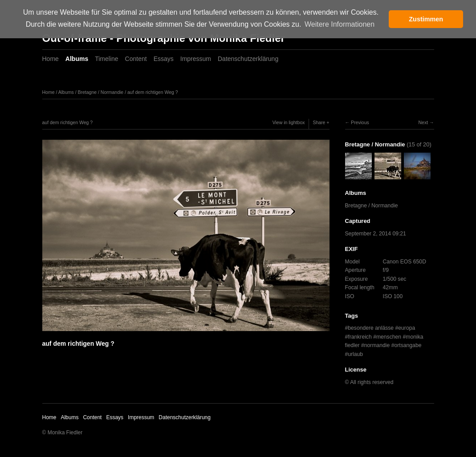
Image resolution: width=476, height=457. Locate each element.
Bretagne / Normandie (100, 92)
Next (423, 122)
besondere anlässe (371, 328)
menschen (389, 337)
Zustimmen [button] (426, 19)
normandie (377, 345)
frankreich (360, 337)
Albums (77, 59)
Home (51, 59)
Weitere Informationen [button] (340, 24)
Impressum (196, 59)
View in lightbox (289, 122)
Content (136, 59)
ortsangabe (408, 345)
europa (407, 328)
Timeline (106, 59)
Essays (164, 59)
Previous (360, 122)
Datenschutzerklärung (248, 59)
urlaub (355, 354)
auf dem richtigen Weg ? (153, 92)
